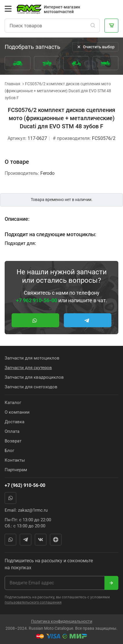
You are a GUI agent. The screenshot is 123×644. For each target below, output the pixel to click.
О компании (17, 412)
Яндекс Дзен (56, 540)
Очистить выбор (95, 47)
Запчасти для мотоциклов (32, 358)
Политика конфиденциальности (62, 621)
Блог (9, 451)
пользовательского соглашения (33, 602)
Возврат (13, 441)
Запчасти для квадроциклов (34, 377)
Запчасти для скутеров (28, 368)
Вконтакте (41, 540)
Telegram (26, 540)
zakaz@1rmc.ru (33, 510)
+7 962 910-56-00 (37, 300)
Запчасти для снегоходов (31, 387)
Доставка (15, 422)
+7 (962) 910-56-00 (25, 485)
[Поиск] (93, 26)
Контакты (15, 460)
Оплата (12, 431)
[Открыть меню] (8, 9)
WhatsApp (10, 498)
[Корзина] (111, 26)
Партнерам (16, 470)
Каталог (13, 403)
